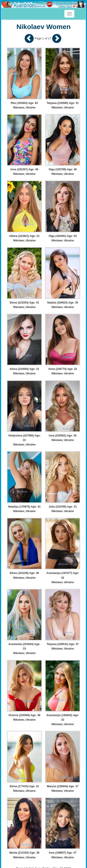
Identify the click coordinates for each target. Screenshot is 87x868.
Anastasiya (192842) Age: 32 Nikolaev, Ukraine (63, 720)
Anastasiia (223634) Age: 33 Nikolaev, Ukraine (24, 649)
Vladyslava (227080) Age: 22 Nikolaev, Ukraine (24, 440)
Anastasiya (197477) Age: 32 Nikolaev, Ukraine (63, 578)
